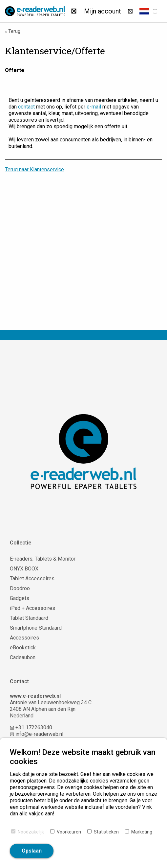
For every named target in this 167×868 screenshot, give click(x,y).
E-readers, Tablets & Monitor (43, 559)
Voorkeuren (69, 832)
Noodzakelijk (31, 832)
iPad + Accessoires (32, 608)
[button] (144, 11)
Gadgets (20, 598)
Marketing (142, 832)
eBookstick (23, 648)
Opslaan (32, 851)
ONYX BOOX (24, 569)
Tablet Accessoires (32, 579)
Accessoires (24, 638)
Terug (13, 31)
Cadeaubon (23, 657)
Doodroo (20, 588)
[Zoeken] (74, 11)
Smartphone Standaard (36, 628)
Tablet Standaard (29, 618)
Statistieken (106, 832)
